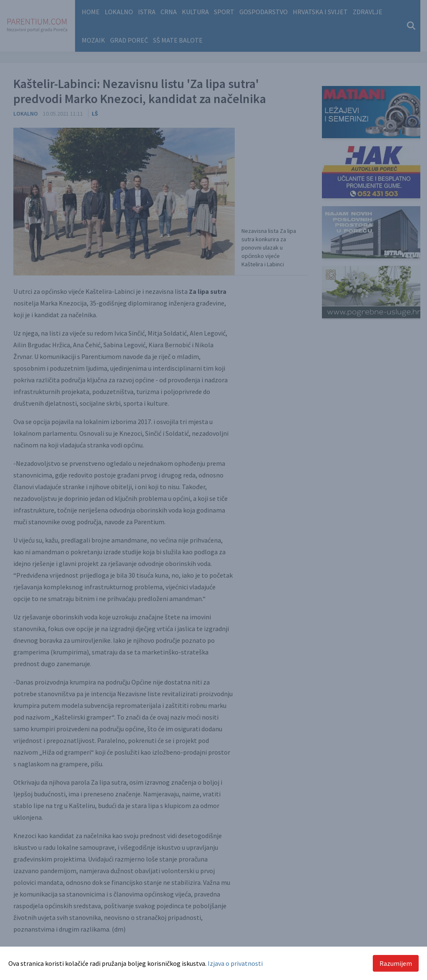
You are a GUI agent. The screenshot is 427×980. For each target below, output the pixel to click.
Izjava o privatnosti (235, 963)
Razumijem (396, 963)
